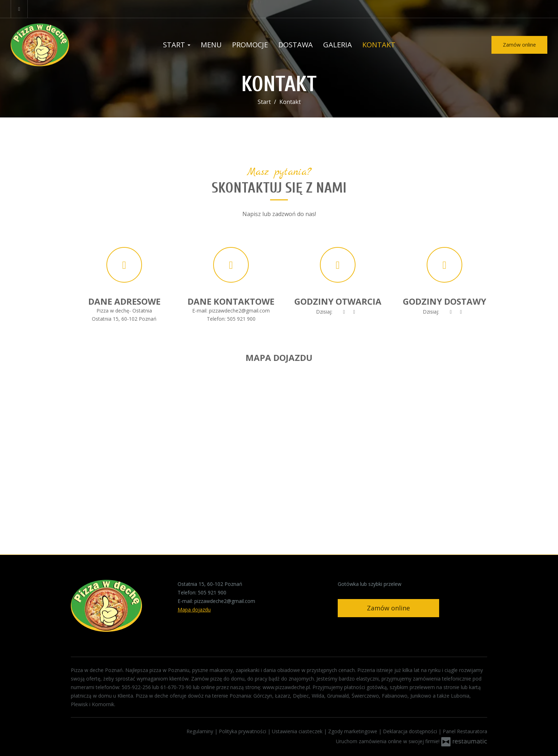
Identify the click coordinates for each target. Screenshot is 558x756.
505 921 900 (241, 319)
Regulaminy (201, 731)
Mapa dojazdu (194, 610)
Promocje (250, 45)
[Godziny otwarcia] (354, 312)
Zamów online (519, 45)
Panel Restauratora (465, 731)
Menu (211, 45)
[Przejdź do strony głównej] (57, 45)
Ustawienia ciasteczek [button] (298, 731)
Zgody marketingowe (353, 731)
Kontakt (379, 45)
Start (177, 45)
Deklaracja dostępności (411, 731)
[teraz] (344, 312)
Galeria (338, 45)
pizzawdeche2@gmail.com (239, 311)
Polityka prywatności (243, 731)
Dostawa (296, 45)
